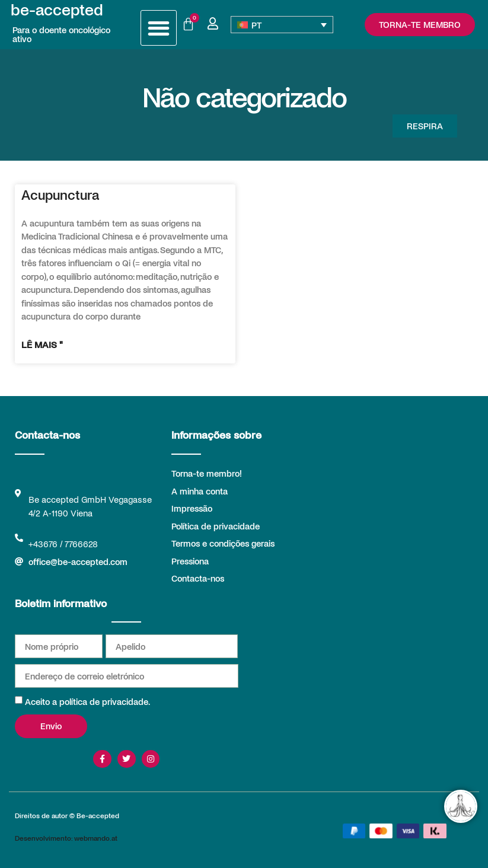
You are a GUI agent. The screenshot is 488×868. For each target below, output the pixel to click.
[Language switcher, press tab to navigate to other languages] (282, 25)
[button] (159, 28)
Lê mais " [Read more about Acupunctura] (42, 344)
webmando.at (96, 838)
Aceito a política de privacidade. (87, 701)
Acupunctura (60, 194)
